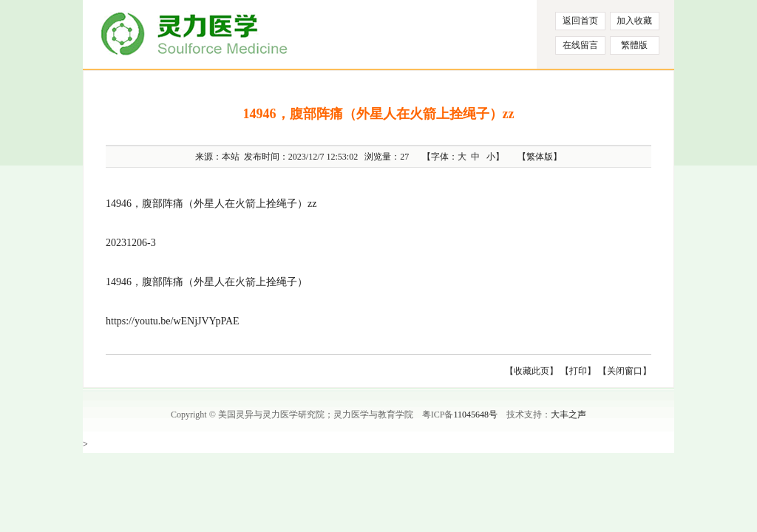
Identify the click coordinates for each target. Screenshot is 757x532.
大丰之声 (568, 415)
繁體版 (634, 45)
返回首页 (580, 21)
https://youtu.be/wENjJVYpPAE (173, 321)
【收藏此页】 (532, 371)
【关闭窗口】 (625, 371)
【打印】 (578, 371)
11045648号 (475, 415)
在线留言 (580, 45)
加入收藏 (634, 21)
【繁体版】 (540, 157)
